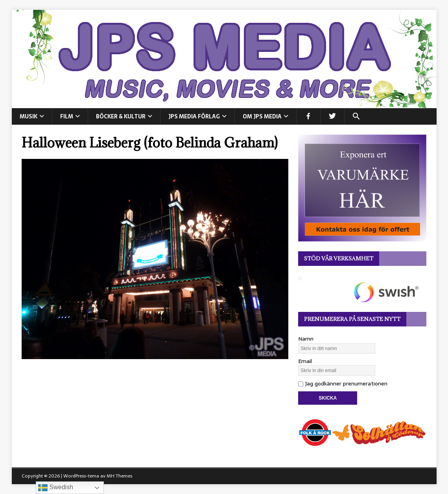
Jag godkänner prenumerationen (343, 383)
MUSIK (29, 116)
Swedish (56, 488)
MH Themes (119, 476)
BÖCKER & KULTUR (121, 116)
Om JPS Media (262, 116)
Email (305, 361)
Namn (306, 339)
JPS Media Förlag (194, 116)
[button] (356, 116)
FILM (67, 116)
